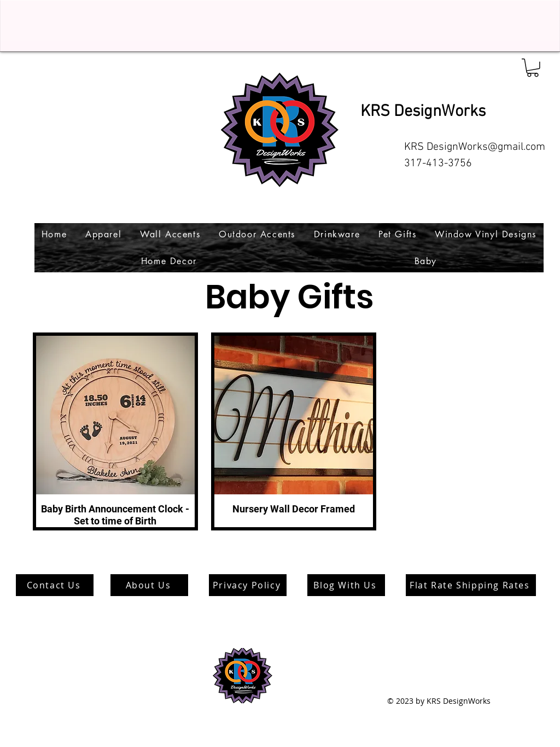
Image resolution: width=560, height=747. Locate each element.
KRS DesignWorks (423, 112)
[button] (533, 68)
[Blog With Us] (346, 585)
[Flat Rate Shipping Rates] (471, 585)
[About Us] (149, 585)
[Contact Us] (55, 585)
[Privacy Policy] (248, 585)
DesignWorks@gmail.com (486, 147)
